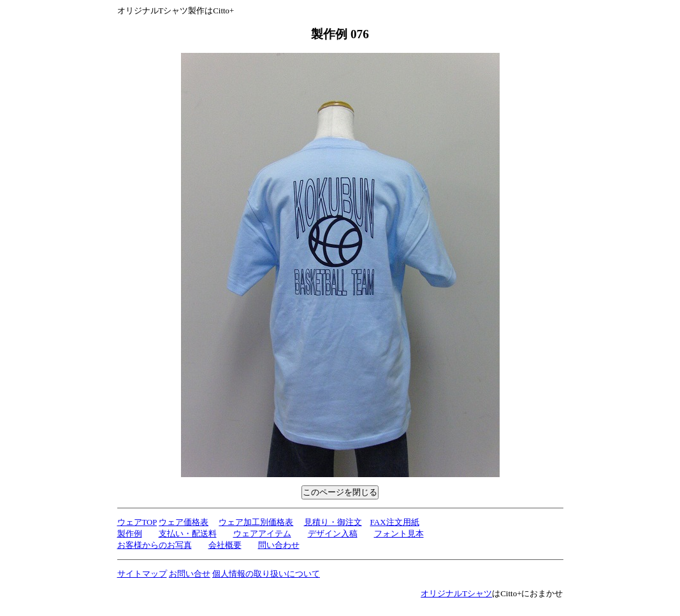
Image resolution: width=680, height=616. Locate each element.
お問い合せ (190, 574)
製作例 (130, 534)
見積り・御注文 (333, 522)
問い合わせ (279, 545)
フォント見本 (399, 534)
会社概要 (225, 545)
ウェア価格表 (184, 522)
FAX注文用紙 (395, 522)
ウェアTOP (137, 522)
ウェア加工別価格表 (256, 522)
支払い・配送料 (188, 534)
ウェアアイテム (262, 534)
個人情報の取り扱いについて (266, 574)
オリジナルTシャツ (456, 593)
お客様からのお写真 (155, 545)
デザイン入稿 (333, 534)
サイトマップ (142, 574)
